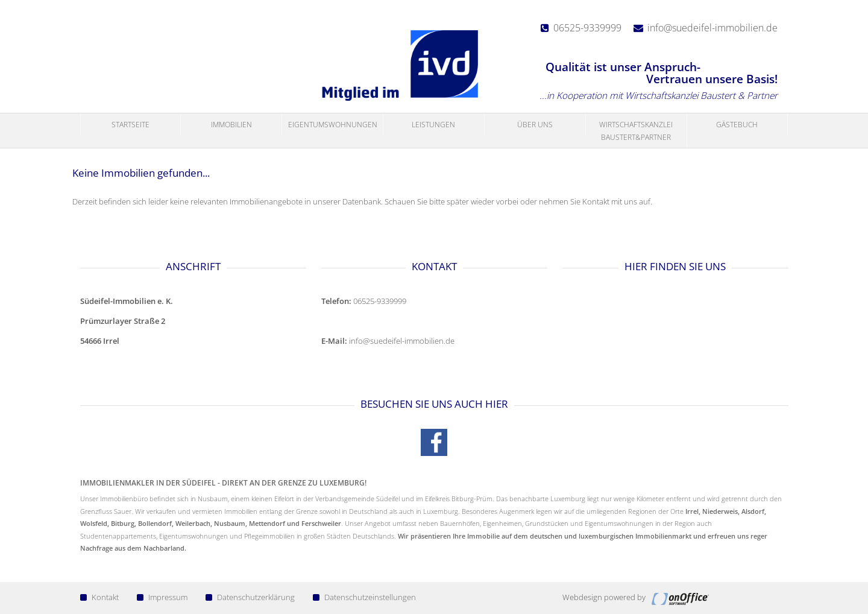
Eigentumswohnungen (333, 125)
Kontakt (99, 597)
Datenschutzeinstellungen (364, 597)
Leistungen (433, 125)
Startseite (131, 125)
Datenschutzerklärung (250, 597)
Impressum (162, 597)
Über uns (535, 125)
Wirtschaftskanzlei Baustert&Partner (636, 131)
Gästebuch (737, 125)
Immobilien (231, 125)
